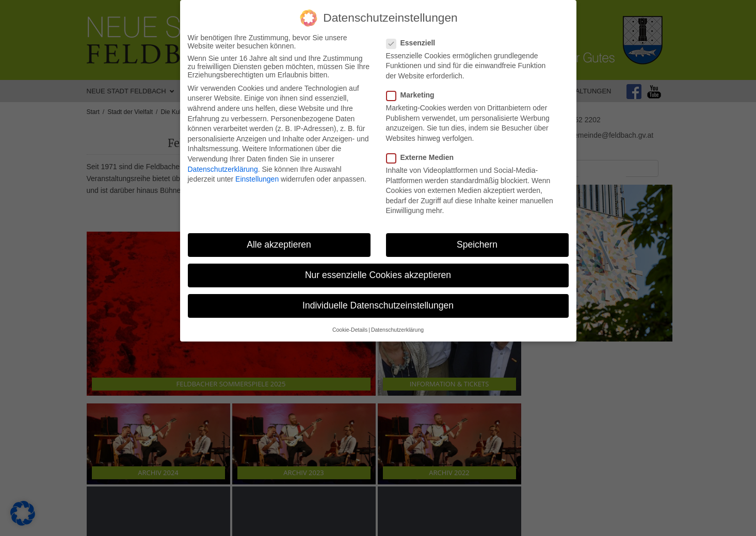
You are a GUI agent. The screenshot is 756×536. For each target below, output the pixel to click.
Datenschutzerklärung (223, 169)
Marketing (414, 95)
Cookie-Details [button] (350, 330)
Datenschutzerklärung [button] (397, 330)
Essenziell (414, 43)
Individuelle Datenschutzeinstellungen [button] (378, 305)
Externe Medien (423, 157)
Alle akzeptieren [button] (279, 245)
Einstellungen (257, 179)
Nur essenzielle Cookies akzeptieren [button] (378, 275)
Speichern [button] (477, 245)
